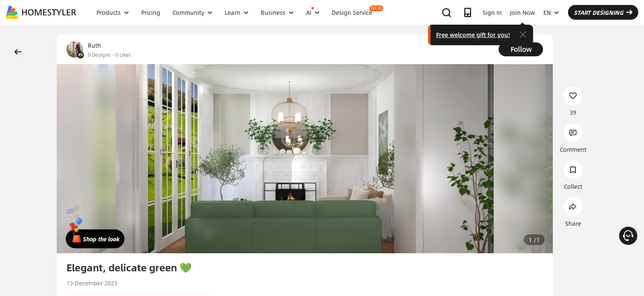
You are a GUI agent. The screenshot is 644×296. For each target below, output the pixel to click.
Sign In (492, 12)
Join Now (523, 12)
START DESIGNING (603, 12)
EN (551, 12)
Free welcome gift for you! (473, 35)
